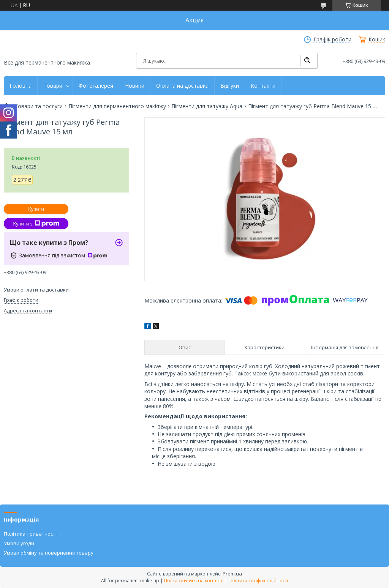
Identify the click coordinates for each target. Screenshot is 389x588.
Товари (53, 86)
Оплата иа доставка (182, 86)
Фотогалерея (96, 86)
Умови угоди (19, 543)
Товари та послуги (39, 106)
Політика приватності (30, 534)
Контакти (263, 86)
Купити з (36, 224)
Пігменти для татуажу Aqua (207, 106)
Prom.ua (232, 574)
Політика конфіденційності (258, 581)
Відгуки (230, 86)
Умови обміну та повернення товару (49, 553)
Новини (135, 86)
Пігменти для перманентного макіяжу (117, 106)
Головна (21, 86)
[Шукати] (307, 61)
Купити (36, 209)
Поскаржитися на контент (193, 581)
